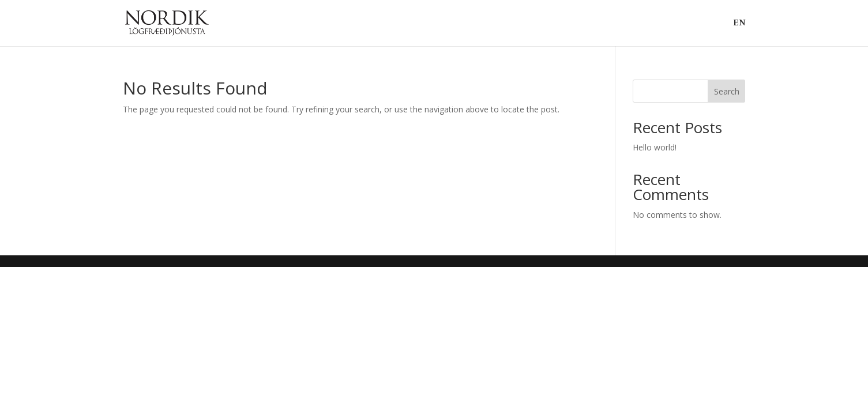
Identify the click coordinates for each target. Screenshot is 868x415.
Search (727, 91)
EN (739, 25)
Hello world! (655, 147)
